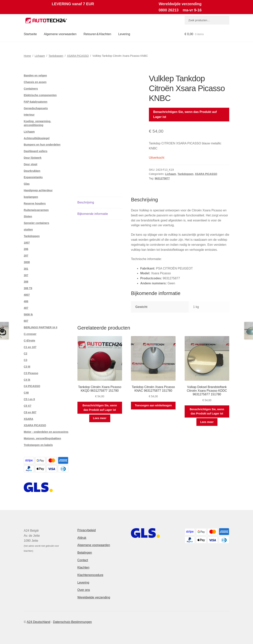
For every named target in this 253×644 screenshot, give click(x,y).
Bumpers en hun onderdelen (42, 145)
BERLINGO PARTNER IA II (40, 327)
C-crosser (30, 334)
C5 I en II (29, 399)
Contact (83, 560)
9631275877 (162, 178)
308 (26, 282)
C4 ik (27, 380)
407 (26, 308)
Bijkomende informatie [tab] (93, 214)
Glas (27, 184)
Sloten (28, 216)
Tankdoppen (56, 56)
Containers (31, 89)
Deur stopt (31, 164)
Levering (124, 34)
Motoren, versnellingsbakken (42, 438)
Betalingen (85, 553)
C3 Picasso (31, 373)
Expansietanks (33, 177)
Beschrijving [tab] (86, 202)
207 (26, 256)
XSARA (28, 419)
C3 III (27, 367)
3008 (27, 262)
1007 (27, 243)
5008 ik (28, 314)
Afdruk (82, 538)
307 (26, 275)
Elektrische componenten (40, 95)
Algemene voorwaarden (60, 34)
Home (27, 56)
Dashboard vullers (36, 151)
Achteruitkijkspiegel (37, 138)
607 (26, 321)
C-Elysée (29, 341)
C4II (26, 393)
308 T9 (28, 288)
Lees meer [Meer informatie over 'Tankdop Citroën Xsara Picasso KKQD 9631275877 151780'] (100, 418)
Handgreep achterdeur (38, 190)
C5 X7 (28, 406)
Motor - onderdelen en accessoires (46, 432)
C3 (25, 360)
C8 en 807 (30, 412)
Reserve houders (35, 203)
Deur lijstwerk (33, 158)
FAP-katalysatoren (36, 102)
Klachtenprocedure (90, 575)
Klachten (83, 567)
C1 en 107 (30, 347)
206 (26, 249)
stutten (28, 230)
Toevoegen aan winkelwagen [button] (153, 405)
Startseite (30, 34)
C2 (25, 353)
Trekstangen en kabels (38, 445)
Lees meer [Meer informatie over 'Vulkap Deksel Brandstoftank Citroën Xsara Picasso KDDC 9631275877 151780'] (207, 422)
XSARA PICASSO (78, 56)
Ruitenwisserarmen (36, 210)
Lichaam (40, 56)
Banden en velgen (35, 75)
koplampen (31, 197)
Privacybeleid (87, 530)
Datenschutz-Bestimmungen (72, 622)
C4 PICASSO (32, 386)
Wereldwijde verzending (94, 597)
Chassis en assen (35, 82)
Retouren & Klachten (97, 34)
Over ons (84, 590)
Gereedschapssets (36, 108)
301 (26, 269)
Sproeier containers (37, 223)
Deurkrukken (32, 171)
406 (26, 301)
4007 (27, 295)
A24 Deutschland (38, 622)
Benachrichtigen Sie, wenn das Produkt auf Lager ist (185, 114)
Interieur (29, 115)
